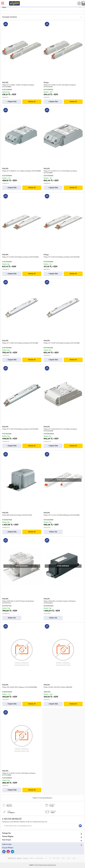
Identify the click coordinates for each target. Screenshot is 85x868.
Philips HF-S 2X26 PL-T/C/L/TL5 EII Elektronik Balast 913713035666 (60, 172)
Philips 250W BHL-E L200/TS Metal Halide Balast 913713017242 (18, 602)
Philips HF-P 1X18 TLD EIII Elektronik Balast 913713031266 (20, 429)
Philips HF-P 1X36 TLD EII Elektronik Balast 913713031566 (62, 343)
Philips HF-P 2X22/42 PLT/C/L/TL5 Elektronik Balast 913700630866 (60, 430)
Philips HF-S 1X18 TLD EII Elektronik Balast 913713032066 (62, 257)
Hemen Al (32, 102)
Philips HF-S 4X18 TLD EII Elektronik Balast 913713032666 (20, 257)
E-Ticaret (36, 865)
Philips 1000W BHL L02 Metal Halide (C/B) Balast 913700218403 (60, 602)
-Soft (31, 865)
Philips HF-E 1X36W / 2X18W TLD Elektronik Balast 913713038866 (18, 86)
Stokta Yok (53, 532)
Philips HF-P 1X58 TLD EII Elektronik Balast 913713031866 (20, 343)
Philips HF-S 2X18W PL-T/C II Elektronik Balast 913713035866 (22, 171)
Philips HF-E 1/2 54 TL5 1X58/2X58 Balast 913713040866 (62, 515)
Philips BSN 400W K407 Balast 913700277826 (17, 515)
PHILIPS (5, 83)
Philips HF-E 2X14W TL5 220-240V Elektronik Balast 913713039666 (19, 774)
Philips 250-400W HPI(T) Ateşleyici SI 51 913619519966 (20, 687)
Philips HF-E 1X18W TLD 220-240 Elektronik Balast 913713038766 (60, 86)
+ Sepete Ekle (12, 102)
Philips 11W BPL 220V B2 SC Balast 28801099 (58, 687)
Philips (46, 83)
